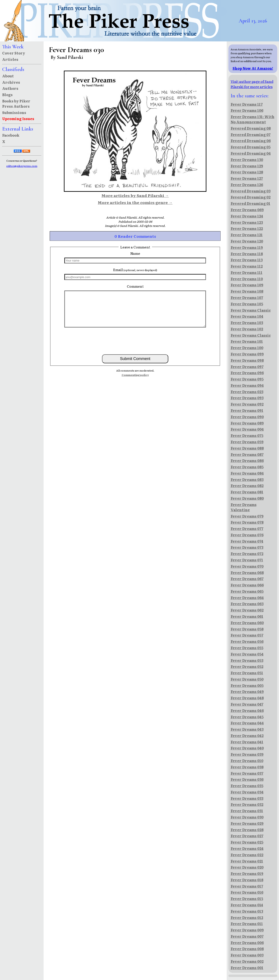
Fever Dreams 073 (247, 547)
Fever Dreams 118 (247, 254)
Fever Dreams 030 (247, 817)
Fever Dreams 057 (247, 635)
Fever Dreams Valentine (244, 507)
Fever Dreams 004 (247, 429)
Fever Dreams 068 (247, 572)
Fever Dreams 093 (247, 398)
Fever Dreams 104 (247, 316)
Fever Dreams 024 (247, 848)
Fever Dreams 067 (247, 579)
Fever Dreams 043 (247, 729)
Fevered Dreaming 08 (251, 128)
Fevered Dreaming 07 (251, 134)
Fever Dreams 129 (247, 166)
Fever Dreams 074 (247, 541)
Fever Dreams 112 (247, 266)
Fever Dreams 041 (247, 742)
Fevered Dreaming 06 (251, 141)
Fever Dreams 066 (247, 585)
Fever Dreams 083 (247, 479)
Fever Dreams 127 (247, 178)
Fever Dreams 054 (247, 654)
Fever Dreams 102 (247, 329)
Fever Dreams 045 (247, 717)
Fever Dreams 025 (247, 842)
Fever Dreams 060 (247, 623)
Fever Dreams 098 (247, 360)
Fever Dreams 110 (247, 279)
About (8, 76)
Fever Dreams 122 (247, 228)
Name (135, 253)
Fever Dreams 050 (247, 679)
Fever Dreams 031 (247, 811)
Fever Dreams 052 (247, 666)
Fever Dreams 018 (247, 880)
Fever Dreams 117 (247, 104)
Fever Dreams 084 (247, 473)
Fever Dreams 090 (247, 417)
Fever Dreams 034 (247, 792)
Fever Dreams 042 (247, 735)
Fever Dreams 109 (247, 285)
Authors (10, 88)
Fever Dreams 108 (247, 291)
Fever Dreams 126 (247, 185)
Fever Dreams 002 (247, 961)
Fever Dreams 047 (247, 704)
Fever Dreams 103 (247, 323)
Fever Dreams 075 (247, 435)
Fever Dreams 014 (247, 905)
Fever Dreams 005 (247, 685)
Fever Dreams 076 (247, 535)
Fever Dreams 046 (247, 710)
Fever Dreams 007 (247, 936)
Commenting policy (135, 375)
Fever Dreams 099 (247, 354)
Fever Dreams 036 (247, 779)
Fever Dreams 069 (247, 210)
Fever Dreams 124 (247, 216)
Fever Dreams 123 (247, 222)
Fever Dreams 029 (247, 823)
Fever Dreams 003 (247, 955)
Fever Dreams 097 (247, 367)
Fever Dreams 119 (247, 247)
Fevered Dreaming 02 (251, 197)
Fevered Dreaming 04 (251, 153)
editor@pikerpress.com (22, 166)
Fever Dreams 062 (247, 610)
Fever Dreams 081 (247, 492)
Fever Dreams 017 (247, 886)
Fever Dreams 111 (247, 272)
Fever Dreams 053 (247, 660)
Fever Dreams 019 (247, 873)
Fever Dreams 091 (247, 410)
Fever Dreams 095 (247, 379)
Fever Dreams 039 (247, 754)
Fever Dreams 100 (247, 348)
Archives (11, 82)
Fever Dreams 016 (247, 892)
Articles (10, 59)
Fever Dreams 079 (247, 516)
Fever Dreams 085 (247, 467)
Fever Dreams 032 (247, 804)
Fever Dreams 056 (247, 641)
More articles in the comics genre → (135, 202)
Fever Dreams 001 (247, 968)
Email (135, 270)
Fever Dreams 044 (247, 723)
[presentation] (135, 341)
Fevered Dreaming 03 (251, 191)
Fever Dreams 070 (247, 566)
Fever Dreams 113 (247, 260)
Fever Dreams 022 (247, 855)
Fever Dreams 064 (247, 598)
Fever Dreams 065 (247, 591)
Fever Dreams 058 (247, 629)
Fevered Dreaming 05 (251, 147)
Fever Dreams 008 (247, 949)
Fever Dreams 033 (247, 798)
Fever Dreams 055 (247, 648)
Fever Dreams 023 (247, 392)
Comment (135, 286)
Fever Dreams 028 (247, 830)
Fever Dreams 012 (247, 917)
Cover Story (14, 53)
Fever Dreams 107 (247, 297)
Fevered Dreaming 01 (250, 203)
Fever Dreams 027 (247, 836)
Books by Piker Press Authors (16, 104)
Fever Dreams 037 (247, 773)
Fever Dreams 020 (247, 867)
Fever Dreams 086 (247, 460)
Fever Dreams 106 (247, 110)
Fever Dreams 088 (247, 448)
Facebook (11, 135)
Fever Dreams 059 (247, 442)
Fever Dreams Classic (251, 310)
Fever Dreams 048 (247, 698)
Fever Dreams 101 (247, 341)
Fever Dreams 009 (247, 930)
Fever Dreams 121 (247, 235)
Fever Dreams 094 (247, 385)
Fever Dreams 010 (247, 761)
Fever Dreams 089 (247, 423)
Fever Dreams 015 (247, 898)
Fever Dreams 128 (247, 172)
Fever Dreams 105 (247, 304)
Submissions (14, 112)
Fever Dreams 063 (247, 604)
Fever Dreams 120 (247, 241)
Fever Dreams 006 (247, 943)
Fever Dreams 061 (247, 616)
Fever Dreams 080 (247, 498)
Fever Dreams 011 (247, 924)
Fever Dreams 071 (247, 560)
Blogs (7, 95)
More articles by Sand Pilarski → (135, 195)
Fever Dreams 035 (247, 786)
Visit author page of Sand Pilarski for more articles (252, 84)
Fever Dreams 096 (247, 373)
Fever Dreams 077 (247, 528)
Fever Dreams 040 (247, 748)
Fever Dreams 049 (247, 691)
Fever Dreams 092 (247, 404)
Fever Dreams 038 (247, 767)
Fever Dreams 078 (247, 522)
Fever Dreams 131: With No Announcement (253, 119)
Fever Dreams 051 (247, 673)
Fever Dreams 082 (247, 486)
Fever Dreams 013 (247, 911)
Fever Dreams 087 (247, 454)
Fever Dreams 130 (247, 160)
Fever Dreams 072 (247, 554)
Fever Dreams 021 (247, 861)
